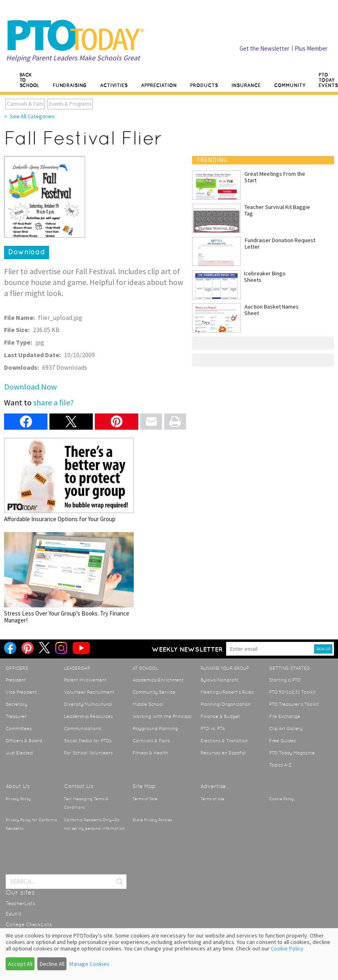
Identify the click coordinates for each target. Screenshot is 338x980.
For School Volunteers (88, 753)
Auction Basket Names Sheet (272, 310)
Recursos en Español (223, 753)
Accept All (20, 964)
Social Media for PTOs (88, 741)
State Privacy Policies (152, 820)
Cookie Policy (281, 799)
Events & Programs (70, 104)
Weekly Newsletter (187, 649)
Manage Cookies (89, 964)
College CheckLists (29, 925)
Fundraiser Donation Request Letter (280, 243)
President (16, 680)
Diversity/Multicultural (88, 704)
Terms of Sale (145, 799)
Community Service (154, 692)
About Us (18, 786)
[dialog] (169, 954)
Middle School (148, 704)
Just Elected (19, 753)
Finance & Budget (220, 716)
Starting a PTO (285, 680)
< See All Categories (29, 116)
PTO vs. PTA (213, 729)
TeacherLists (20, 903)
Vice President (21, 692)
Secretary (16, 704)
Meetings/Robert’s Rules (227, 692)
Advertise (213, 786)
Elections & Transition (224, 741)
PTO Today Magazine (292, 753)
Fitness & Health (150, 753)
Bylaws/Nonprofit (220, 680)
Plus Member (311, 48)
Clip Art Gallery (286, 729)
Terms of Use (212, 799)
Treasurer (16, 716)
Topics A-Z (280, 765)
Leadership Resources (88, 716)
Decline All (52, 964)
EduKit (14, 914)
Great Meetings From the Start (275, 177)
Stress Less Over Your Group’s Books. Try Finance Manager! (69, 578)
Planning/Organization (226, 704)
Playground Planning (155, 729)
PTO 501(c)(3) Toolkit (292, 692)
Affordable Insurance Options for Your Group (69, 480)
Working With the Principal (162, 716)
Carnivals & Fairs (25, 104)
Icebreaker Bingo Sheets (265, 277)
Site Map (144, 786)
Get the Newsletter (264, 48)
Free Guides (282, 741)
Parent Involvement (85, 680)
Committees (19, 729)
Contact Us (79, 786)
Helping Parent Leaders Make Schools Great (73, 58)
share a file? (53, 402)
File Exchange (285, 716)
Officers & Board (24, 741)
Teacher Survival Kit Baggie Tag (277, 210)
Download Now (30, 387)
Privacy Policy (18, 799)
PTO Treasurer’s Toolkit (294, 704)
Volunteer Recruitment (89, 692)
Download (27, 252)
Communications (82, 729)
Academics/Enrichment (158, 680)
